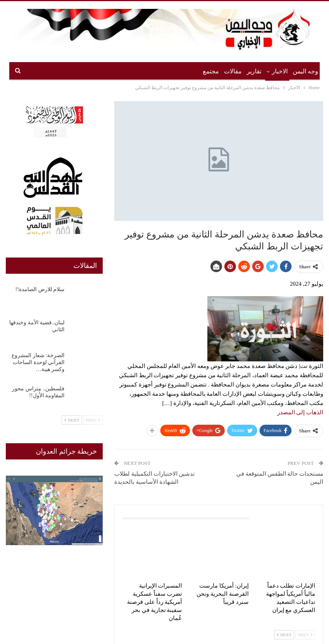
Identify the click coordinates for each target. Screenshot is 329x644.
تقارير (254, 71)
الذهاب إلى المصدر (300, 412)
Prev (305, 635)
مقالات (233, 71)
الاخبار (280, 71)
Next (284, 635)
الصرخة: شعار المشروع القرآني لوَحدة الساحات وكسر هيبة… (38, 362)
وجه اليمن (305, 71)
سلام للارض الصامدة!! (40, 289)
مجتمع (211, 71)
